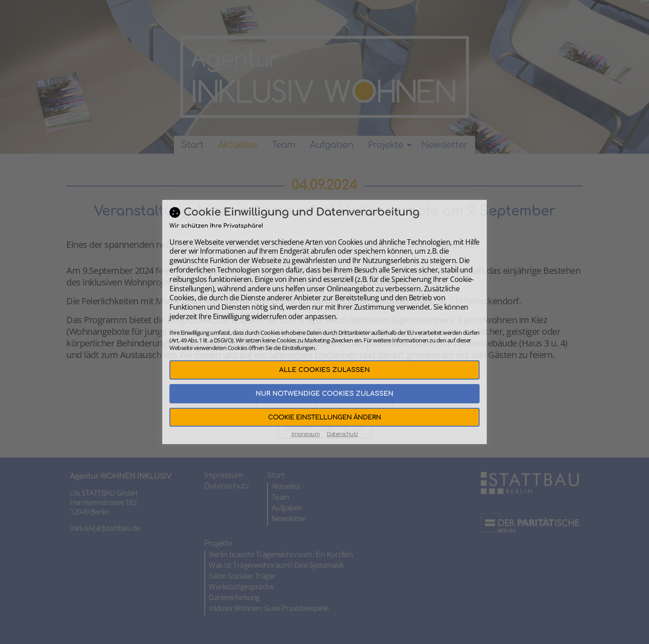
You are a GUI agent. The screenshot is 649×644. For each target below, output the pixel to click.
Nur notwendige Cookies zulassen (324, 393)
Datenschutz (342, 434)
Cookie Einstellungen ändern (324, 417)
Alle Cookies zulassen (324, 370)
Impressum (306, 434)
